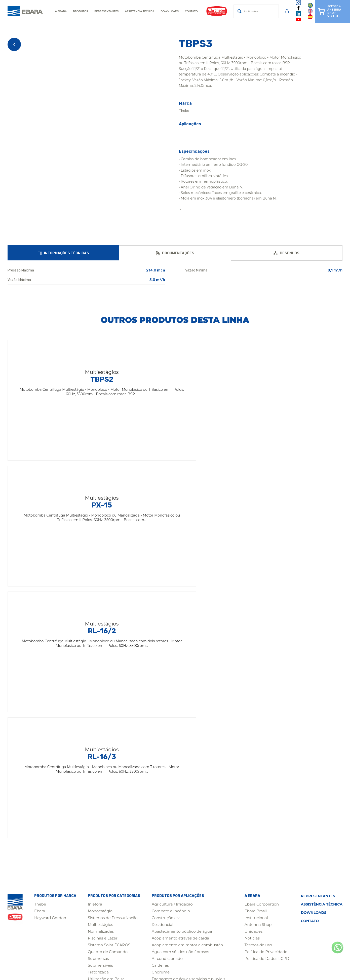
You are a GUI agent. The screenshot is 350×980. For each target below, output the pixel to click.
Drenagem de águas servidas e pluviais (189, 727)
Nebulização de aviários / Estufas (182, 768)
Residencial (163, 673)
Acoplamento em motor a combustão (187, 693)
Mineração (98, 748)
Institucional (256, 666)
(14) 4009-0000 (85, 892)
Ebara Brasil (256, 659)
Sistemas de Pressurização (113, 666)
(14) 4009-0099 (154, 937)
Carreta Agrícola (103, 734)
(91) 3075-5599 (223, 917)
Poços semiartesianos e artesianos (184, 795)
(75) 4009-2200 (85, 917)
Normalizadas (101, 680)
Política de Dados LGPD (267, 707)
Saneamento (164, 809)
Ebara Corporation (262, 653)
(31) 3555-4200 (153, 917)
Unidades (254, 680)
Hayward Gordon (50, 666)
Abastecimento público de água (182, 680)
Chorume (161, 720)
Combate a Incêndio (171, 659)
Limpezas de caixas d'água (177, 754)
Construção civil (167, 666)
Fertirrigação (164, 741)
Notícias (252, 687)
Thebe (40, 653)
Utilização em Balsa (106, 727)
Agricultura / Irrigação (172, 653)
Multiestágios (101, 673)
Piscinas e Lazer (103, 687)
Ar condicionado (167, 707)
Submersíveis (100, 714)
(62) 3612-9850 (292, 927)
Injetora (95, 653)
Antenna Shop (258, 673)
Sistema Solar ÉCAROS (109, 693)
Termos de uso (258, 693)
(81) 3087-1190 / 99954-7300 (302, 917)
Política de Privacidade (266, 700)
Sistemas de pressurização (177, 843)
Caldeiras (160, 714)
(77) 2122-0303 (223, 927)
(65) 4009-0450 (85, 927)
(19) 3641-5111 (221, 892)
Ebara (40, 659)
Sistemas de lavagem (172, 836)
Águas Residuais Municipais (178, 775)
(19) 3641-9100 (153, 892)
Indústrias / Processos (172, 748)
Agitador (96, 741)
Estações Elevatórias (171, 788)
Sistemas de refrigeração (175, 850)
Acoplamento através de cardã (180, 687)
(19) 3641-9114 (83, 937)
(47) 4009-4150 (154, 927)
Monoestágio (100, 659)
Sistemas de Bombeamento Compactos (189, 802)
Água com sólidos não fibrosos (180, 700)
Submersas (98, 707)
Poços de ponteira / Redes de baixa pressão (192, 782)
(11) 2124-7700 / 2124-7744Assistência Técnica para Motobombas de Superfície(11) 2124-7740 (302, 900)
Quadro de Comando (108, 700)
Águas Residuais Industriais (178, 829)
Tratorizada (98, 720)
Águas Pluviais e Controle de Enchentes (189, 816)
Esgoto (158, 734)
